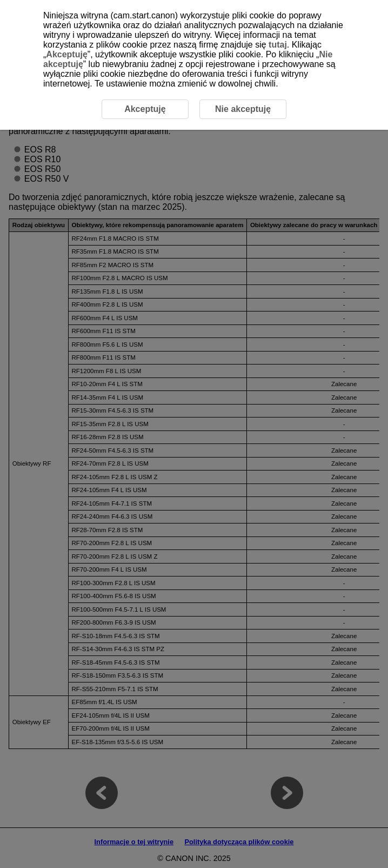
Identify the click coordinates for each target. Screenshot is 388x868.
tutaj (278, 45)
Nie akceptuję (243, 109)
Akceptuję (66, 54)
